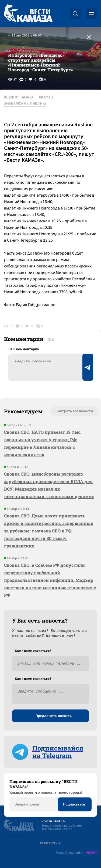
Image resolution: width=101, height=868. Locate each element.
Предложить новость (54, 716)
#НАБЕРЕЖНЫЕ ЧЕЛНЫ (25, 104)
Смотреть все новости (74, 411)
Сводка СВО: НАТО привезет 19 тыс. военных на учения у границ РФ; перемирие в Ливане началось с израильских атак (43, 443)
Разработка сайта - (76, 853)
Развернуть (50, 843)
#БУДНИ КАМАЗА (19, 97)
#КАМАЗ (46, 97)
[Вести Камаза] (28, 14)
